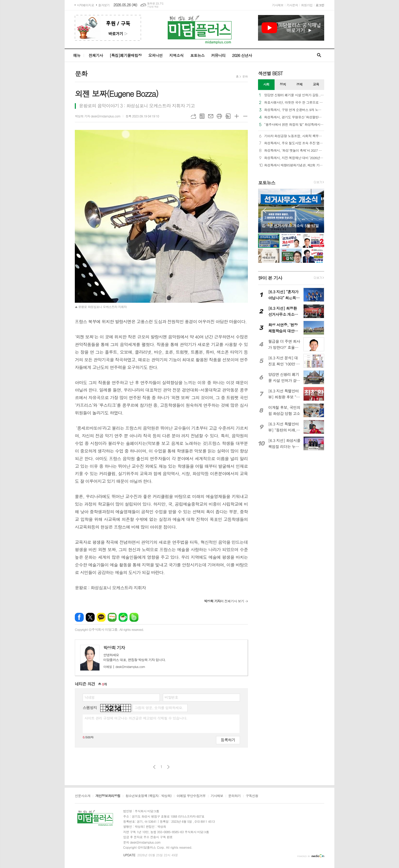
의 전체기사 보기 (224, 601)
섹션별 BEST (270, 73)
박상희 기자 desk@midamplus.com (98, 116)
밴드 (134, 617)
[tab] (266, 85)
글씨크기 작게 (245, 116)
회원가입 (307, 5)
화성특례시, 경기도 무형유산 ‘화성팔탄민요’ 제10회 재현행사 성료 (294, 117)
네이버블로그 (112, 617)
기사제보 (278, 5)
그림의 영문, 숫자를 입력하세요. (159, 708)
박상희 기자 (114, 648)
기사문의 (292, 5)
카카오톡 (101, 617)
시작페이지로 (85, 5)
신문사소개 (83, 796)
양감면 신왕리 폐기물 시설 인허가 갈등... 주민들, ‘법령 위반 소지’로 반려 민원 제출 (294, 95)
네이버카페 (123, 617)
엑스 (90, 617)
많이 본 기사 (270, 278)
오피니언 (155, 55)
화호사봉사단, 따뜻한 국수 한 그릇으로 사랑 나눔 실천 (294, 103)
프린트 (219, 116)
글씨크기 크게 (237, 116)
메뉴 (77, 55)
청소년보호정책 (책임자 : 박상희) (148, 796)
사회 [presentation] (266, 84)
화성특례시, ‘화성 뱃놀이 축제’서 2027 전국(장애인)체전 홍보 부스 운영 (294, 151)
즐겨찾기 (104, 5)
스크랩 (228, 116)
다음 (168, 767)
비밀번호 (171, 697)
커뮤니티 (218, 55)
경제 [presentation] (299, 84)
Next (318, 210)
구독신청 (252, 796)
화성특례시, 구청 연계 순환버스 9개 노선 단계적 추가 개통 (294, 110)
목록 (202, 116)
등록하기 (228, 740)
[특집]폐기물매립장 (125, 55)
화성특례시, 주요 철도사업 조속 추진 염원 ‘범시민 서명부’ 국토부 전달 (294, 143)
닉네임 (89, 697)
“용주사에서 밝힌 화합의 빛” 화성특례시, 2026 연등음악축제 (294, 125)
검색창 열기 (319, 55)
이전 (154, 767)
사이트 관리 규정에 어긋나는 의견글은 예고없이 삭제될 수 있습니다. (136, 718)
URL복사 (193, 116)
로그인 (320, 5)
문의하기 (234, 796)
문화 (245, 76)
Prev (265, 210)
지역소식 (176, 55)
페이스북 (79, 617)
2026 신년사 (242, 55)
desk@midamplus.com (124, 667)
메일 (211, 116)
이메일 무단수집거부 (191, 796)
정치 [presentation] (283, 84)
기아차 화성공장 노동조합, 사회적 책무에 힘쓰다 (294, 136)
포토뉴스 (197, 55)
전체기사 (96, 55)
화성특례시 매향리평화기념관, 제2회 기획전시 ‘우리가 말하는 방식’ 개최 (294, 165)
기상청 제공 (153, 7)
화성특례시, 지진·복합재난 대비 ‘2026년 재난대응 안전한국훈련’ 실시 (294, 158)
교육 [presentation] (316, 84)
